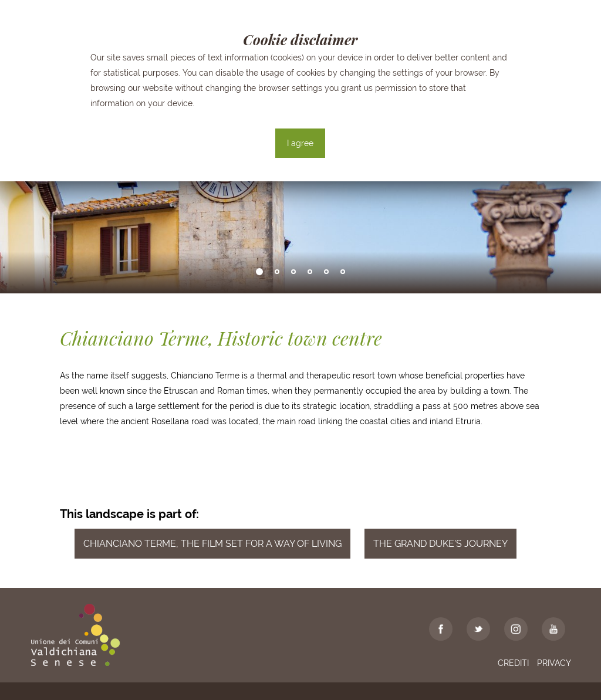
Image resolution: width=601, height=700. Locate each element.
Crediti (513, 663)
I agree (300, 143)
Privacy (554, 663)
